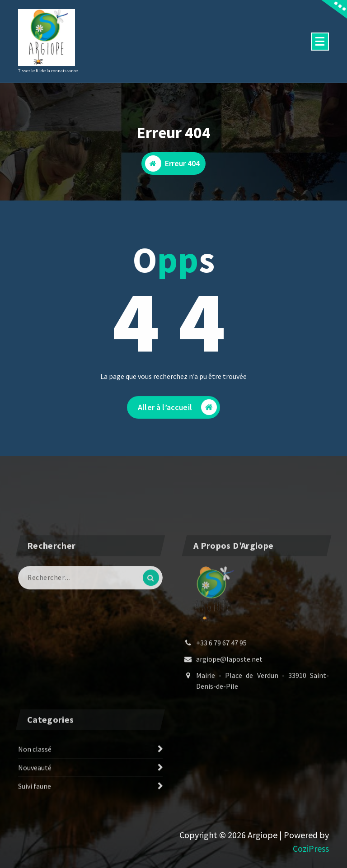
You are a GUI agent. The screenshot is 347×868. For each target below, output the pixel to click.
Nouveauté (35, 800)
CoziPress (311, 848)
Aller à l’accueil (177, 415)
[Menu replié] (320, 42)
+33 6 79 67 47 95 (221, 705)
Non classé (35, 781)
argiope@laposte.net (229, 722)
